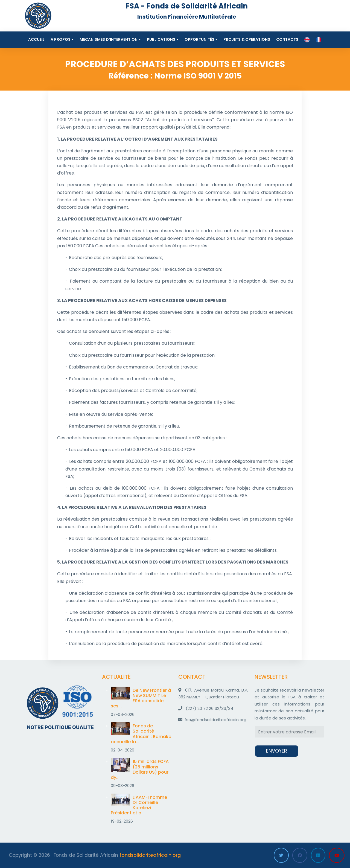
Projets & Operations (247, 39)
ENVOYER (277, 751)
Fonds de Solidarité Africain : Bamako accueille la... (141, 734)
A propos (61, 39)
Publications (161, 39)
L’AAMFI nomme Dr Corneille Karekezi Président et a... (139, 805)
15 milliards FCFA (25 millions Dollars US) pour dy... (140, 769)
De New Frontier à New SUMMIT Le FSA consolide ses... (141, 698)
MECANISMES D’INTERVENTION (109, 39)
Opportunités (199, 39)
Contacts (287, 39)
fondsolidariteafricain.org (150, 855)
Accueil (36, 39)
